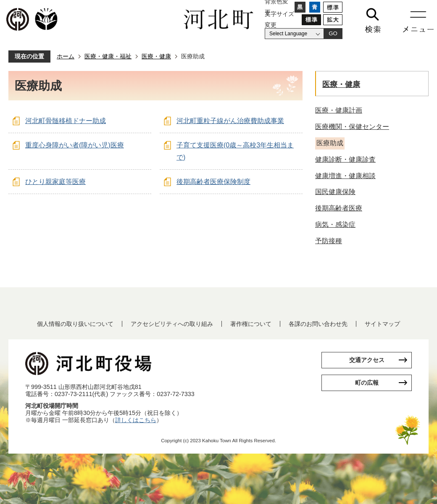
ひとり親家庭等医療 (55, 182)
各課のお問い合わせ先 (318, 324)
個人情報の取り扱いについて (75, 324)
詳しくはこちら (136, 420)
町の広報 (367, 383)
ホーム (66, 56)
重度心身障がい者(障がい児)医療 (75, 145)
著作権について (251, 324)
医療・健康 (156, 56)
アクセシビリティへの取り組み (172, 324)
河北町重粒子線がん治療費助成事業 (230, 121)
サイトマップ (382, 324)
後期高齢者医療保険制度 (213, 182)
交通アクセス (367, 360)
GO (333, 33)
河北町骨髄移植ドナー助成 (66, 121)
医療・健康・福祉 (108, 56)
